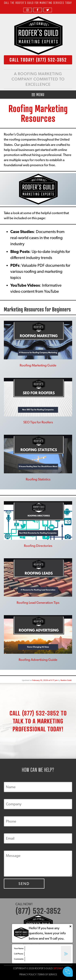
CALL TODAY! (38, 60)
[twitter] (48, 10)
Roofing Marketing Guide (38, 365)
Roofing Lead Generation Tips (38, 603)
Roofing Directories (38, 546)
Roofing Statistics (38, 479)
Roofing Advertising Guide (38, 660)
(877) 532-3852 (41, 713)
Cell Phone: (19, 954)
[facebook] (37, 10)
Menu (38, 95)
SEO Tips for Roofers (38, 422)
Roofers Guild (66, 680)
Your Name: (19, 948)
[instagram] (28, 10)
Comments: (19, 959)
